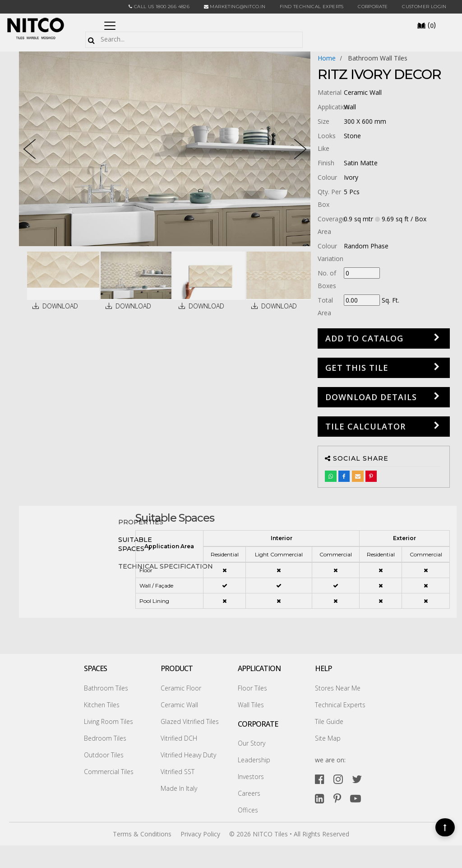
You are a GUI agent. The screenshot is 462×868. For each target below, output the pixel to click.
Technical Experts (340, 705)
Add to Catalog (364, 338)
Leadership (254, 760)
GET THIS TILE (357, 368)
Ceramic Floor (181, 688)
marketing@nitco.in (235, 7)
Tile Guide (329, 721)
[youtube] (356, 798)
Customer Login (424, 7)
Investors (251, 777)
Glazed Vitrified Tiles (190, 721)
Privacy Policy (200, 834)
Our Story (252, 743)
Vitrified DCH (179, 738)
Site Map (328, 738)
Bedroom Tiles (105, 738)
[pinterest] (337, 798)
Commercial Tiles (109, 772)
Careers (249, 793)
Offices (248, 810)
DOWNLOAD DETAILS (371, 397)
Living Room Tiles (109, 721)
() (426, 25)
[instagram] (338, 779)
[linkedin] (320, 798)
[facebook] (320, 779)
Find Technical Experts (312, 7)
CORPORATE (373, 7)
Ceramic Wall (179, 705)
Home (327, 58)
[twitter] (357, 779)
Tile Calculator (365, 426)
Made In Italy (179, 788)
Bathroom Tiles (106, 688)
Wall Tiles (251, 705)
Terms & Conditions (142, 834)
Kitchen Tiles (102, 705)
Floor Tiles (252, 688)
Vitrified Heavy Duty (188, 755)
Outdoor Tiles (104, 755)
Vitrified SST (178, 772)
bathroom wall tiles (378, 58)
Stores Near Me (338, 688)
